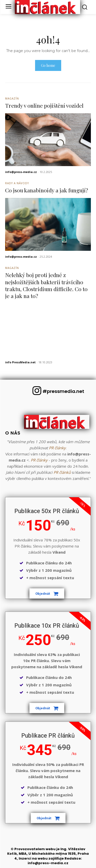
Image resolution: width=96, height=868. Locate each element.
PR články (57, 448)
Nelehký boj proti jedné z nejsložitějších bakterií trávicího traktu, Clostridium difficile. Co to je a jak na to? (46, 285)
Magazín (12, 98)
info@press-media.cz (21, 172)
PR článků (62, 472)
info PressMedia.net (20, 362)
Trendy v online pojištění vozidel (44, 105)
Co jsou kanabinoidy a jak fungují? (47, 190)
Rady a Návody (17, 183)
